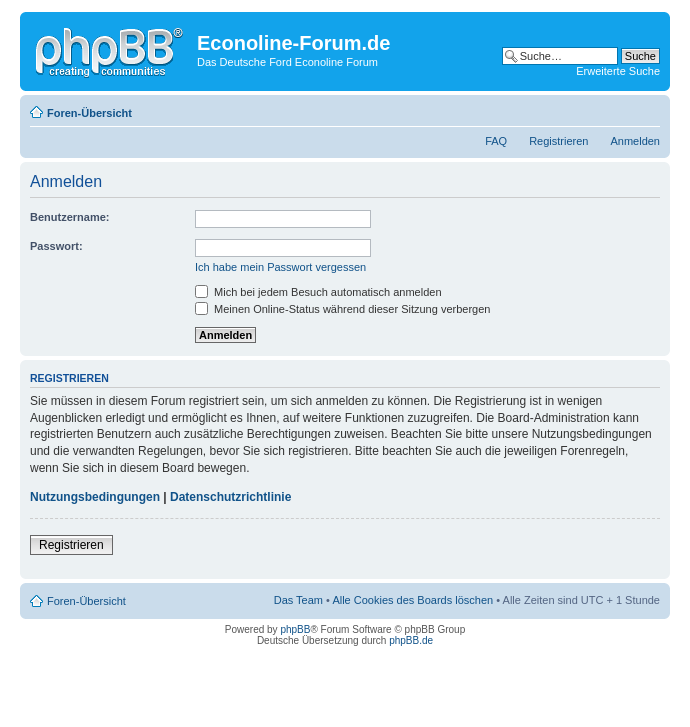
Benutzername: (69, 217)
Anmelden (635, 141)
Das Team (298, 600)
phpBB (295, 629)
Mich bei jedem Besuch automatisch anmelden (318, 292)
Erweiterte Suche (618, 71)
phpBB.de (411, 640)
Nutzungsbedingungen (95, 497)
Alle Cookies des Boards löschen (412, 600)
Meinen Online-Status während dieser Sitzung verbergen (342, 309)
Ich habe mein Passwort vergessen (280, 267)
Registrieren (558, 141)
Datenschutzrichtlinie (230, 497)
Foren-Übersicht (89, 113)
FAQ (496, 141)
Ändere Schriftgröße (645, 109)
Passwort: (56, 246)
